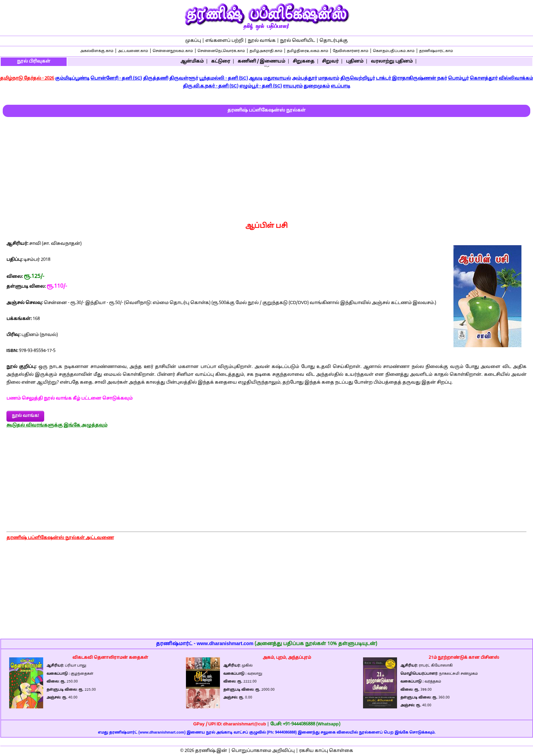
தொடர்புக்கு (334, 41)
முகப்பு (193, 41)
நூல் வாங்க (262, 41)
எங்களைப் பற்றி (224, 41)
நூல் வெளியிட (298, 41)
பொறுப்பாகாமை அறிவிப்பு (263, 751)
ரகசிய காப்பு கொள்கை (326, 751)
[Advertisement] (266, 168)
